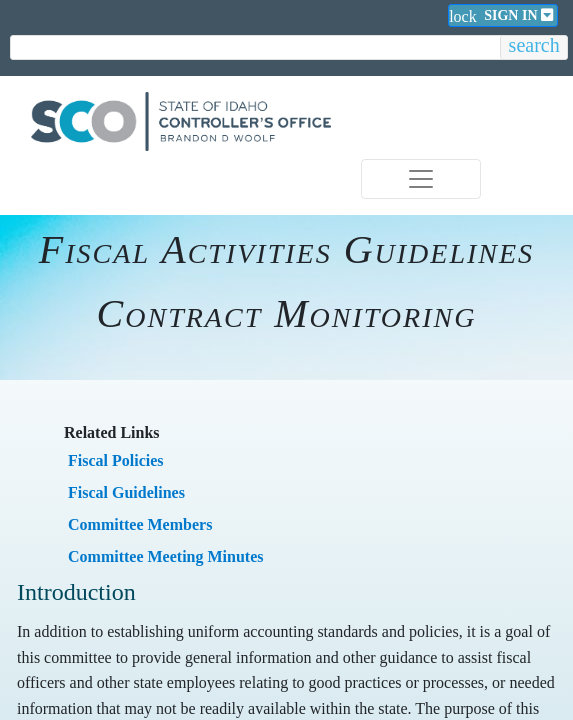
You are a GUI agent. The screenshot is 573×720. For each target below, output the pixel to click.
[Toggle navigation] (421, 179)
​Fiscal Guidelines (126, 492)
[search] (255, 48)
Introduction (76, 592)
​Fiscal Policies (116, 460)
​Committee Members (140, 524)
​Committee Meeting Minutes (166, 556)
